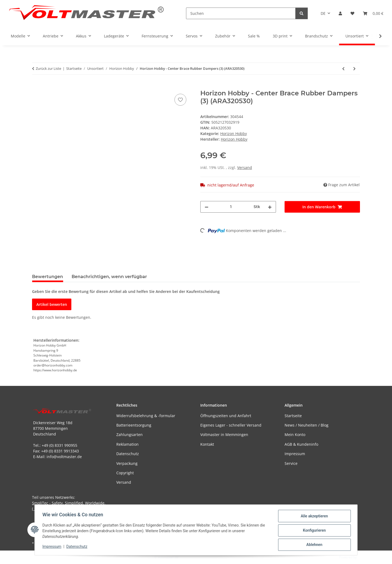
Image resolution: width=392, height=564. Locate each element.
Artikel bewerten (52, 304)
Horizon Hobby (234, 134)
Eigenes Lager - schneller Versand (231, 425)
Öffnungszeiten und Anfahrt (226, 416)
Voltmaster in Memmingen (224, 435)
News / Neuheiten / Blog (307, 425)
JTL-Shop (364, 557)
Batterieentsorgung (134, 425)
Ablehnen (313, 545)
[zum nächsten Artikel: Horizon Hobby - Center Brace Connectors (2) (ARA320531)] (354, 69)
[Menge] (231, 207)
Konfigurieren (313, 531)
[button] (340, 13)
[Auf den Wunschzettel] (180, 100)
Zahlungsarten (129, 435)
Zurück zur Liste (48, 68)
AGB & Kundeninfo (301, 444)
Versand (245, 167)
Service (291, 463)
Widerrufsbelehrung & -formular (146, 416)
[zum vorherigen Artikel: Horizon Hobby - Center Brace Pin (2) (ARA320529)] (343, 69)
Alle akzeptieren (313, 517)
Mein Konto (295, 435)
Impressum (53, 547)
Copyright (125, 473)
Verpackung (127, 463)
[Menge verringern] (206, 207)
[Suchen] (241, 13)
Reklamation (127, 444)
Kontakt (207, 444)
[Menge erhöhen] (270, 207)
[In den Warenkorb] (36, 86)
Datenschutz (78, 547)
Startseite (293, 416)
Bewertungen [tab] (48, 277)
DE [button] (323, 13)
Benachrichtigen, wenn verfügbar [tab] (109, 277)
